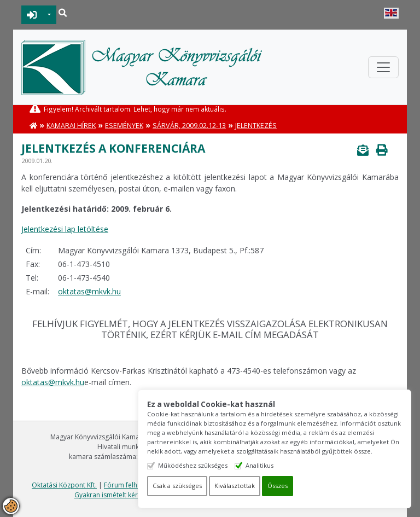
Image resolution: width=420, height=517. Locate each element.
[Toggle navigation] (383, 67)
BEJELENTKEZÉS (32, 15)
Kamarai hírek (71, 126)
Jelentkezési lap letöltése (65, 229)
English (391, 13)
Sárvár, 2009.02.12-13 (189, 126)
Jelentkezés (256, 126)
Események (124, 126)
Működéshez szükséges (193, 465)
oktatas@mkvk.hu (89, 291)
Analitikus (259, 465)
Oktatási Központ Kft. (64, 485)
